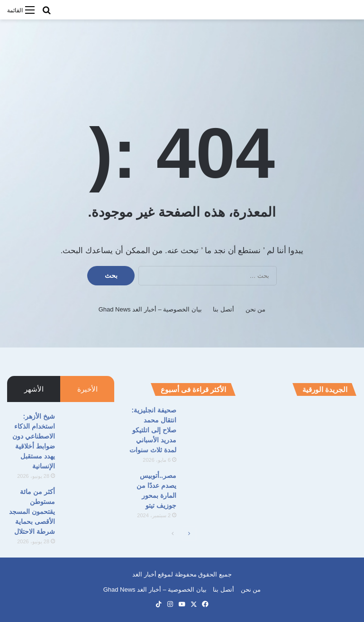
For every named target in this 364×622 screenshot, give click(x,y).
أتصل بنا (223, 309)
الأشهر (34, 389)
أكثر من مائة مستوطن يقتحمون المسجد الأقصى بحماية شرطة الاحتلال (32, 512)
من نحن (256, 309)
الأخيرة (87, 389)
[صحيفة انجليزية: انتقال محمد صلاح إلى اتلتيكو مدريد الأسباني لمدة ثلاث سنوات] (209, 423)
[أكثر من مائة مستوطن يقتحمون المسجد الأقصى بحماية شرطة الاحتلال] (88, 505)
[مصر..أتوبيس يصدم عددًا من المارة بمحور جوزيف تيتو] (209, 489)
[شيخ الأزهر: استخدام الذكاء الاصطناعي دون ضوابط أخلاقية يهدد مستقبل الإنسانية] (88, 429)
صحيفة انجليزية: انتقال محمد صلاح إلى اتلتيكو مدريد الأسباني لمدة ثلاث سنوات (153, 430)
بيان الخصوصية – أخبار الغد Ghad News (150, 309)
